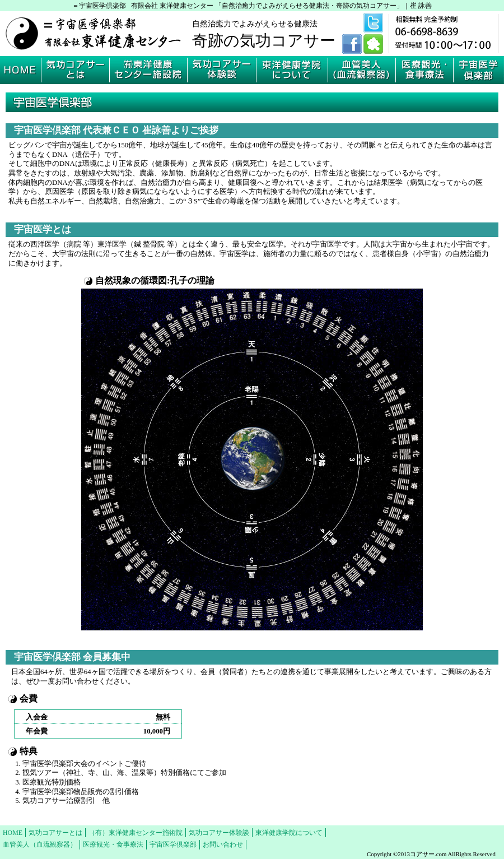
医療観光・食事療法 (113, 844)
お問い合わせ (223, 844)
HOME (13, 833)
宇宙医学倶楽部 (173, 844)
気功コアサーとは (55, 833)
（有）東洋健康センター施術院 (136, 833)
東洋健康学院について (289, 833)
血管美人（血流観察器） (40, 844)
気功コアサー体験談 (219, 833)
